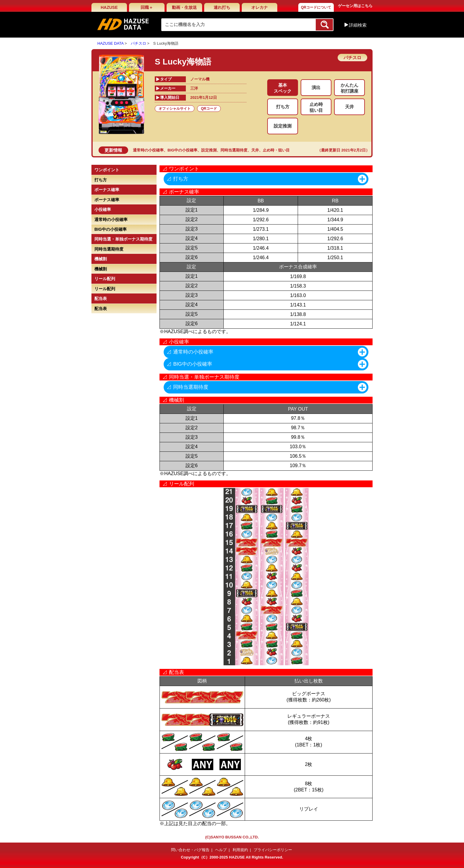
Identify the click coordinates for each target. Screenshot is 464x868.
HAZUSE (109, 7)
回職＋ (147, 7)
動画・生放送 (184, 7)
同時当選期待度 (234, 150)
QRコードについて (316, 7)
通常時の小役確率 (148, 150)
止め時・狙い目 (276, 150)
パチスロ (138, 43)
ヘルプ (221, 850)
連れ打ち (222, 7)
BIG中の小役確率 (182, 150)
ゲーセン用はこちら (355, 6)
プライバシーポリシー (273, 850)
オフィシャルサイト (175, 109)
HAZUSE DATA (110, 43)
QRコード (209, 109)
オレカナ (260, 7)
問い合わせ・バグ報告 (190, 850)
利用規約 (240, 850)
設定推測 (209, 150)
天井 (255, 150)
